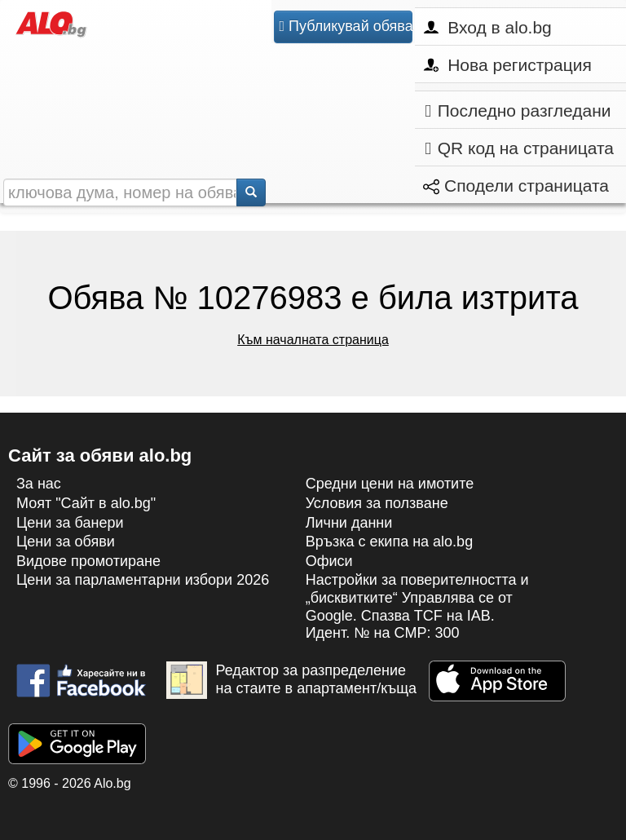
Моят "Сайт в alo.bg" (86, 503)
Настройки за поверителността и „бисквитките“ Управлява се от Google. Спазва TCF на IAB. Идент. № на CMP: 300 (417, 606)
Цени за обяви (66, 542)
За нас (39, 484)
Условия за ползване (377, 503)
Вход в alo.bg (487, 27)
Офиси (329, 561)
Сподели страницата (516, 186)
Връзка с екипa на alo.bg (390, 542)
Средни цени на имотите (390, 484)
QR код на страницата (519, 148)
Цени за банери (70, 523)
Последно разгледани (518, 111)
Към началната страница (313, 340)
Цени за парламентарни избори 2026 (143, 580)
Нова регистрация (507, 65)
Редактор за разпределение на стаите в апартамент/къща (291, 680)
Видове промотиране (88, 561)
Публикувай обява (345, 26)
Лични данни (349, 523)
